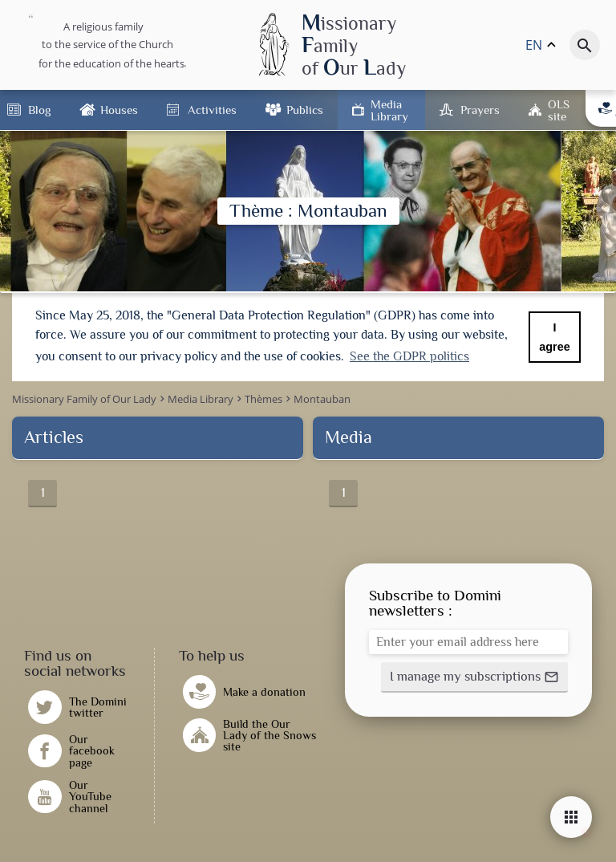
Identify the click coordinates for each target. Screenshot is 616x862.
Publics (305, 110)
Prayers (480, 110)
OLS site (559, 110)
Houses (119, 110)
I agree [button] (554, 337)
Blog (39, 110)
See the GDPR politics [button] (409, 356)
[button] (474, 676)
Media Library (389, 110)
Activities (212, 110)
